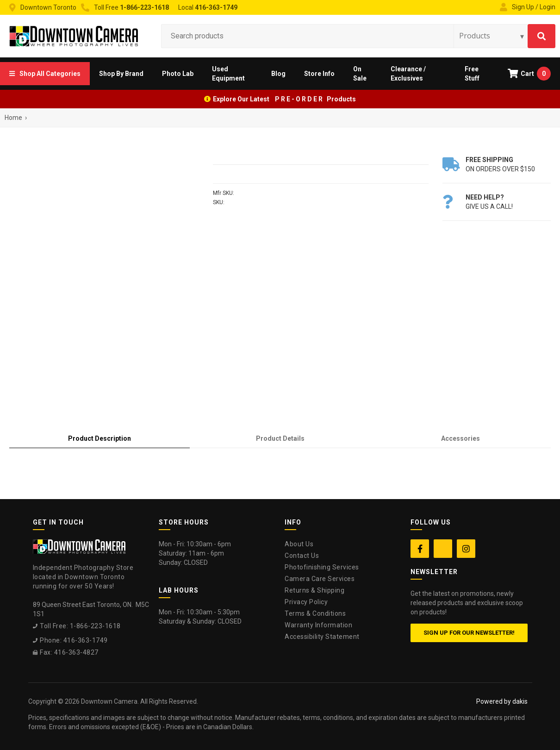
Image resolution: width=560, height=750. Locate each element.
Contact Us (302, 556)
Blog (278, 74)
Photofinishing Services (322, 567)
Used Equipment (228, 74)
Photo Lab (178, 74)
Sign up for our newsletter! (469, 633)
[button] (45, 74)
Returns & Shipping (314, 590)
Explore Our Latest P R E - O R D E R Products (284, 99)
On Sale (360, 74)
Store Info (319, 74)
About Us (299, 544)
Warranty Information (318, 625)
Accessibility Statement (322, 637)
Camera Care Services (320, 579)
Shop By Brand (121, 74)
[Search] (541, 36)
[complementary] (493, 699)
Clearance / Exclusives (408, 74)
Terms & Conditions (315, 613)
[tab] (100, 439)
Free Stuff (472, 74)
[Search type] (492, 36)
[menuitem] (45, 74)
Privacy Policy (306, 602)
